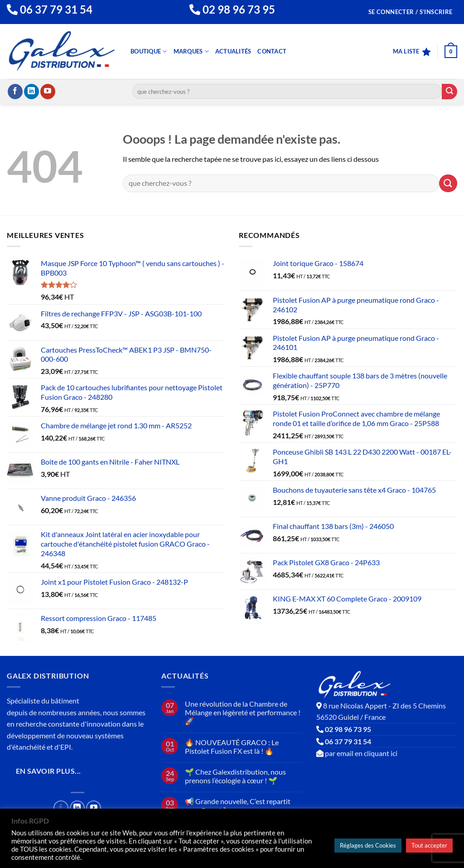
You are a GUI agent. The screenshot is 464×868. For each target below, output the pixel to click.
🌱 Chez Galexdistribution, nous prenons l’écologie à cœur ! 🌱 (235, 776)
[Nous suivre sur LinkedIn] (31, 92)
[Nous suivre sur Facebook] (15, 92)
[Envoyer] (449, 92)
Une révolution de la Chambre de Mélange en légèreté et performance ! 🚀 (243, 712)
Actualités (233, 51)
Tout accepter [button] (429, 845)
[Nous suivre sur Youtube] (48, 92)
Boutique (149, 51)
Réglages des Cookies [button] (368, 845)
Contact (272, 51)
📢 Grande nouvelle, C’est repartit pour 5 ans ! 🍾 (238, 805)
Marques (191, 51)
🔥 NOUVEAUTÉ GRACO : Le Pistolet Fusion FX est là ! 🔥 (232, 747)
